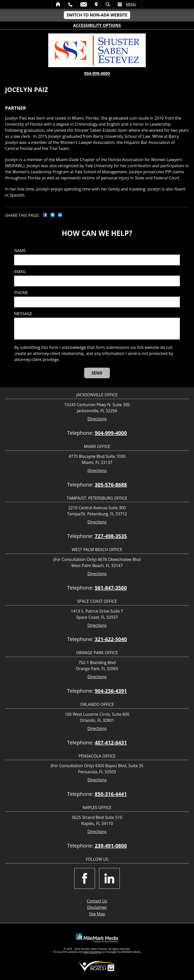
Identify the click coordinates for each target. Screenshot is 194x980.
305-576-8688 (111, 485)
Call (70, 4)
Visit (96, 4)
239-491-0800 (111, 846)
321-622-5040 (111, 639)
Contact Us (97, 901)
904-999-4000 (97, 73)
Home (58, 4)
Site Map (97, 914)
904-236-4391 (111, 691)
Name (20, 251)
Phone (21, 293)
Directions (97, 419)
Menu (131, 4)
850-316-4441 (111, 794)
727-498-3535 (111, 536)
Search (108, 4)
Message (23, 314)
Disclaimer (97, 907)
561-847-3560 (111, 588)
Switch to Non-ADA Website (97, 15)
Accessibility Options (97, 25)
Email (84, 4)
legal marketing (92, 952)
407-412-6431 (111, 742)
